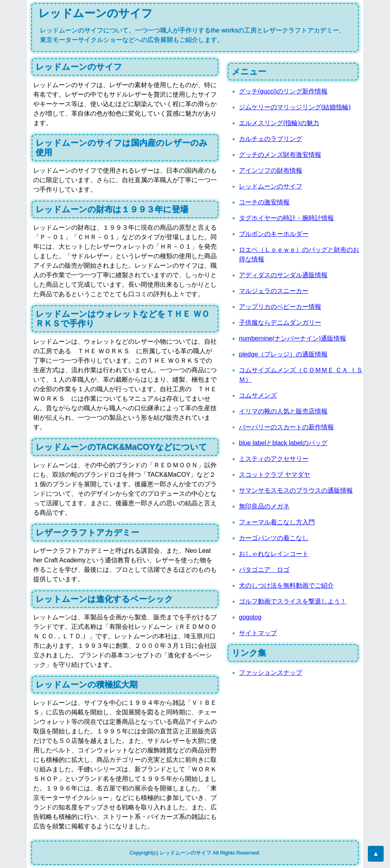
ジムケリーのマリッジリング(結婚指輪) (295, 107)
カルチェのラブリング (271, 139)
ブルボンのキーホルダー (274, 234)
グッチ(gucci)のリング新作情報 (283, 91)
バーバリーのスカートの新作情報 (286, 427)
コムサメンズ (258, 395)
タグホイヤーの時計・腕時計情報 (286, 218)
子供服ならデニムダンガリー (280, 323)
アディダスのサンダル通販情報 (283, 275)
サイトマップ (258, 633)
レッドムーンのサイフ (271, 186)
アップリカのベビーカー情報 (280, 307)
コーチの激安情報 (264, 202)
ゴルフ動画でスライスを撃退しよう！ (293, 601)
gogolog (250, 617)
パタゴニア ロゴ (264, 570)
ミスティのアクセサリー (274, 459)
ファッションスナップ (271, 673)
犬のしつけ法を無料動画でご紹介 (286, 585)
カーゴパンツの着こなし (274, 538)
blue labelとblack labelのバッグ (283, 443)
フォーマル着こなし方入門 (277, 522)
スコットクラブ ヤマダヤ (275, 475)
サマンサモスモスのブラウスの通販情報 (296, 490)
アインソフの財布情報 (271, 170)
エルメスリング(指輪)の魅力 (279, 123)
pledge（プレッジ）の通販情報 (283, 354)
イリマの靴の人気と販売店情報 (283, 411)
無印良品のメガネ (264, 506)
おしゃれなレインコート (274, 554)
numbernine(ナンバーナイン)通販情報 (292, 338)
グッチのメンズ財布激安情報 (280, 155)
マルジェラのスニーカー (274, 291)
